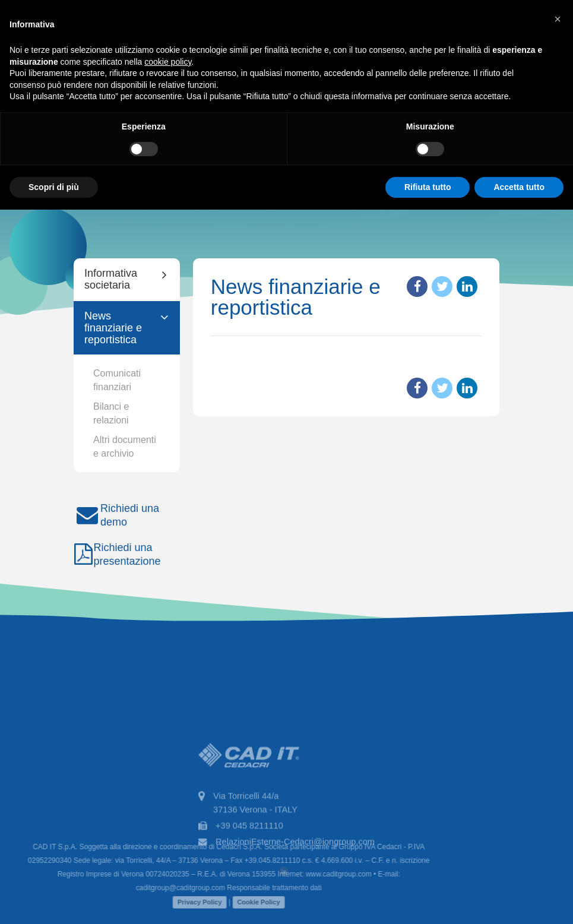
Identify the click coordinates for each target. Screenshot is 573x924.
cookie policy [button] (168, 62)
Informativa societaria (111, 279)
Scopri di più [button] (54, 187)
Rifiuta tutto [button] (428, 187)
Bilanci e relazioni (111, 413)
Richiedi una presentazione (117, 554)
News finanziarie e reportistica (113, 328)
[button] (558, 19)
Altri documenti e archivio (125, 447)
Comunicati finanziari (117, 380)
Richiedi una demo (116, 515)
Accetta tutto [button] (519, 187)
